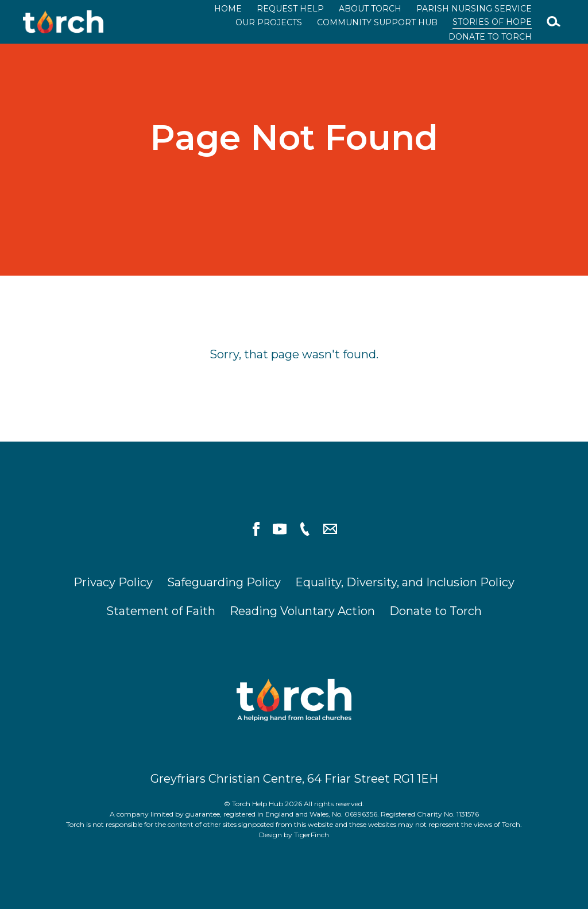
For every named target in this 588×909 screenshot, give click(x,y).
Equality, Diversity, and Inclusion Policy (405, 582)
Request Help (290, 9)
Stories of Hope (492, 22)
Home (228, 9)
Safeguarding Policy (224, 582)
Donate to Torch (490, 37)
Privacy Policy (113, 582)
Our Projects (269, 22)
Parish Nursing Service (474, 9)
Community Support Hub (377, 22)
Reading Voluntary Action (302, 611)
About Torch (370, 9)
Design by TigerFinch (294, 835)
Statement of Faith (161, 611)
